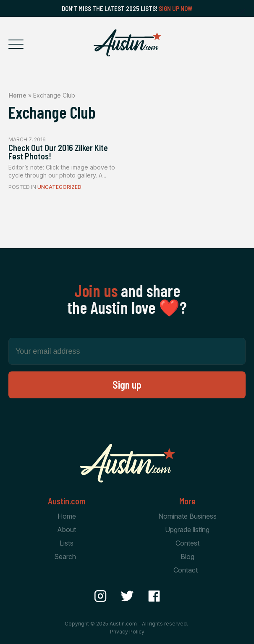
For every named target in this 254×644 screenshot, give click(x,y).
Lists (67, 543)
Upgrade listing (187, 530)
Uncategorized (59, 187)
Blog (187, 557)
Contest (187, 543)
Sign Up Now (176, 8)
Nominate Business (187, 516)
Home (17, 95)
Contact (186, 570)
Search (65, 557)
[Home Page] (127, 43)
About (67, 530)
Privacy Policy (127, 632)
